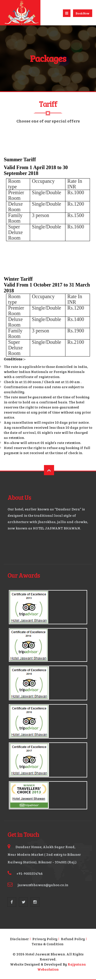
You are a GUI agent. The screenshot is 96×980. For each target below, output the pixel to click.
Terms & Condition (47, 944)
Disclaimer (19, 939)
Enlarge (48, 607)
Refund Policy (73, 939)
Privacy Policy (45, 939)
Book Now (83, 13)
